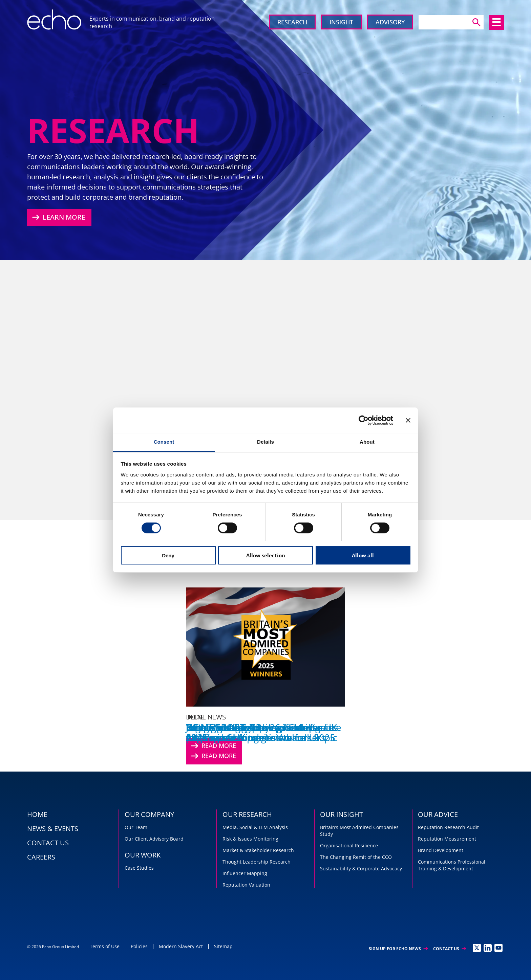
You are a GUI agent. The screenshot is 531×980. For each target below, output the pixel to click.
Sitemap (223, 946)
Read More (213, 756)
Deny (168, 555)
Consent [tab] (164, 442)
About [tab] (367, 442)
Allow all (363, 555)
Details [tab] (265, 442)
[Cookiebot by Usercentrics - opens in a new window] (364, 420)
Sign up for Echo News (398, 949)
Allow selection (266, 555)
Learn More (58, 217)
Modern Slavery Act (181, 946)
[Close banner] (408, 420)
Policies (139, 946)
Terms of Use (105, 946)
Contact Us (450, 949)
